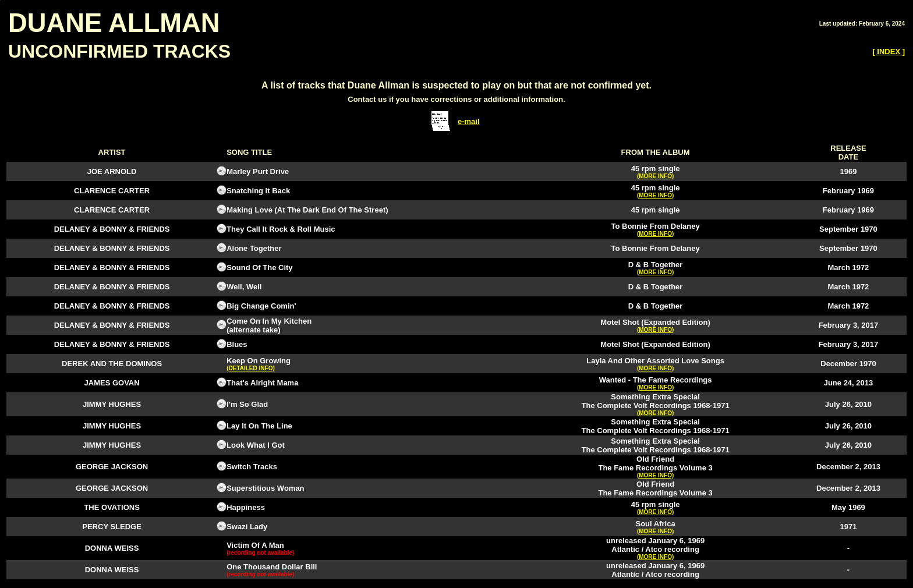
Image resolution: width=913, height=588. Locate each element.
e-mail (469, 121)
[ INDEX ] (889, 52)
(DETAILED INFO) (251, 368)
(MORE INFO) (655, 176)
